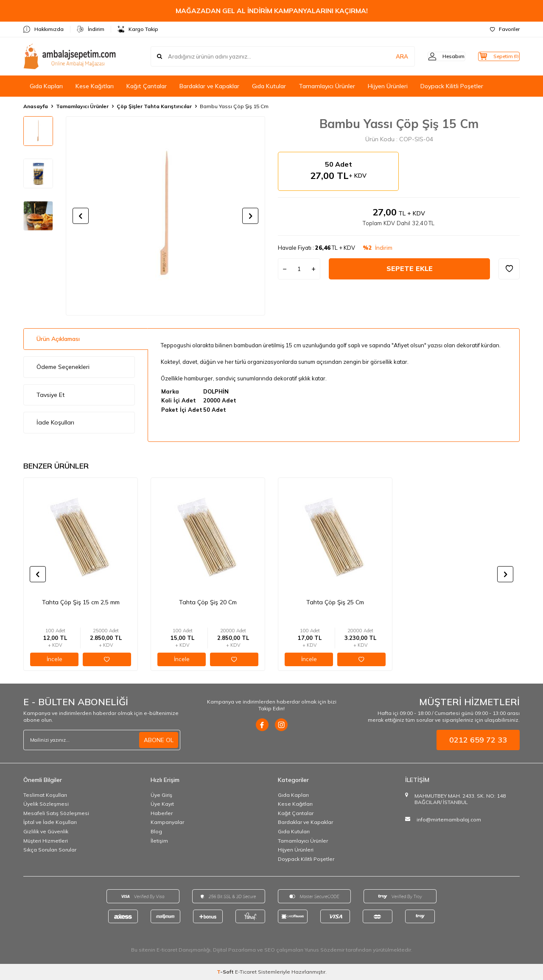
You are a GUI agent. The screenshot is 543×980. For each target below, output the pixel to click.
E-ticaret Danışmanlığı (183, 950)
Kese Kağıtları (95, 86)
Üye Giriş (161, 795)
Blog (156, 831)
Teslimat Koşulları (45, 795)
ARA (387, 56)
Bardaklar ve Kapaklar (209, 86)
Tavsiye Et (50, 395)
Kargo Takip (138, 29)
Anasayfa (36, 106)
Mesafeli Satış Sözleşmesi (56, 813)
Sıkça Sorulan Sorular (50, 850)
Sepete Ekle (410, 268)
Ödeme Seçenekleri (63, 367)
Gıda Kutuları (294, 831)
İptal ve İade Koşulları (50, 822)
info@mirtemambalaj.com (449, 819)
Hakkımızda (43, 29)
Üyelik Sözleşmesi (46, 804)
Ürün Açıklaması (58, 339)
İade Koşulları (55, 422)
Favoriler (505, 29)
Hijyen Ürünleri (388, 86)
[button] (81, 216)
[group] (165, 216)
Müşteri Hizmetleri (46, 841)
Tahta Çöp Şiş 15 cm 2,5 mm (81, 602)
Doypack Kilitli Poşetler (452, 86)
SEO (270, 950)
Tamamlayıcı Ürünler (327, 86)
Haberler (162, 813)
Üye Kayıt (162, 804)
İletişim (159, 841)
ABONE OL (159, 740)
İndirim (91, 29)
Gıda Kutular (269, 86)
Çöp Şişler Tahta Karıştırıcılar (154, 106)
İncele (55, 659)
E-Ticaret (246, 972)
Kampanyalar (167, 822)
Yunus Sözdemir (325, 950)
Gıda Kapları (46, 86)
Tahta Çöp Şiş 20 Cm (208, 602)
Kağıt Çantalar (147, 86)
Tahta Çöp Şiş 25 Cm (335, 602)
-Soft (226, 972)
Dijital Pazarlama (234, 950)
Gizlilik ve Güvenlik (46, 831)
